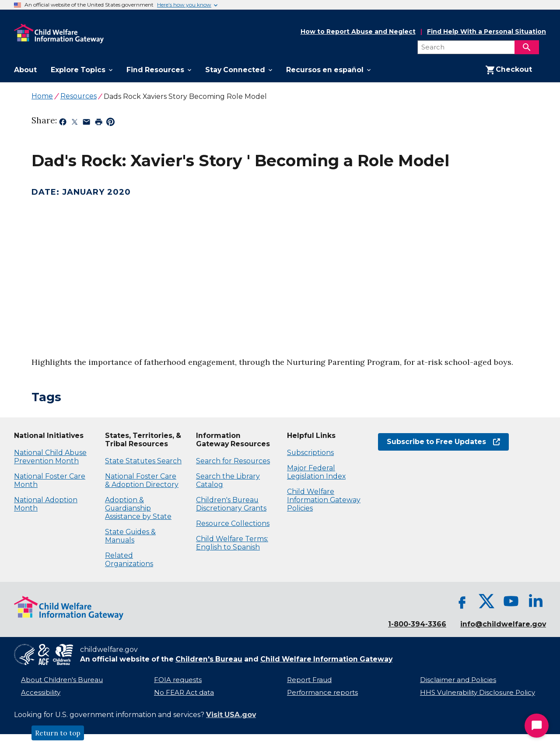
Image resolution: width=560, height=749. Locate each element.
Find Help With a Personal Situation (486, 32)
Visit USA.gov (231, 715)
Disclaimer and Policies (458, 680)
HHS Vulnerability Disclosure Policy (478, 693)
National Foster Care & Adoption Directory (142, 480)
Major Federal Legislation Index (316, 472)
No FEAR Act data (184, 693)
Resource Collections (233, 523)
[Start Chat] (537, 726)
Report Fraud (309, 680)
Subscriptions (310, 453)
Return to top (58, 733)
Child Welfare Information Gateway (326, 659)
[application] (153, 265)
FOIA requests (178, 680)
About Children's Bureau (62, 680)
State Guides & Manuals (130, 536)
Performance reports (322, 693)
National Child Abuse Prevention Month (50, 457)
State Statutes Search (143, 461)
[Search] (527, 47)
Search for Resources (233, 461)
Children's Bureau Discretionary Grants (231, 504)
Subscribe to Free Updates (443, 442)
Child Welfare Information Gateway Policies (324, 500)
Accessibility (41, 693)
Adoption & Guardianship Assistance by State (138, 508)
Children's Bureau (209, 659)
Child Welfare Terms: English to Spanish (232, 543)
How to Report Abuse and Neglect (358, 32)
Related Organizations (129, 560)
